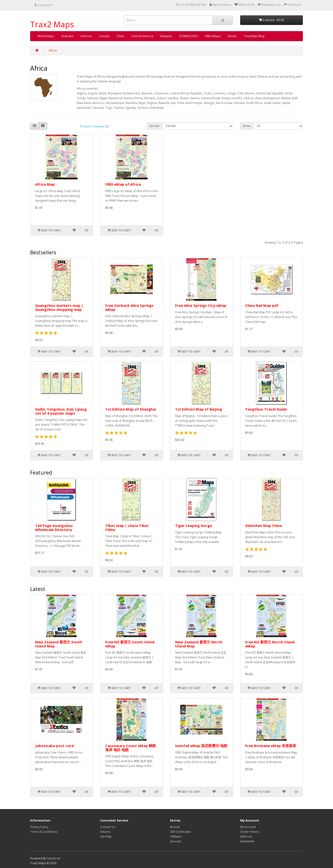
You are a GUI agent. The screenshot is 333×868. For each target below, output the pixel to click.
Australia (67, 36)
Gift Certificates (180, 832)
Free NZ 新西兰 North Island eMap (270, 644)
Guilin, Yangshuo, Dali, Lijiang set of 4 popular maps (61, 411)
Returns (105, 832)
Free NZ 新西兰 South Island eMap (130, 644)
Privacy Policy (39, 827)
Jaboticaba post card (54, 746)
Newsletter (247, 841)
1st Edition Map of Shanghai (131, 409)
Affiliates (176, 837)
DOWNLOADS (189, 36)
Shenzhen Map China (264, 525)
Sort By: (155, 126)
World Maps (46, 36)
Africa (53, 50)
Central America (142, 36)
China (120, 36)
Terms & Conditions (44, 832)
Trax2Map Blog (254, 36)
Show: (247, 126)
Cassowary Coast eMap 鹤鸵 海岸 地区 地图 (131, 748)
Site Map (106, 837)
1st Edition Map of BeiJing (199, 409)
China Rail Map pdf (262, 305)
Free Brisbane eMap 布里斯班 (271, 746)
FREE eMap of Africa (123, 184)
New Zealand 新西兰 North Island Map (199, 644)
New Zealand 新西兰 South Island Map (59, 644)
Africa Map (45, 184)
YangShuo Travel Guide (266, 409)
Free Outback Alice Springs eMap (129, 307)
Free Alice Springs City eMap (201, 305)
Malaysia (166, 36)
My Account (248, 827)
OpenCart (54, 858)
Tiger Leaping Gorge (194, 525)
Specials (176, 841)
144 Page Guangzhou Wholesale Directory (54, 528)
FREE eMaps (213, 36)
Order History (250, 832)
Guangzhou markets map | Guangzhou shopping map (59, 307)
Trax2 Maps (52, 24)
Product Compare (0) (94, 126)
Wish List (246, 837)
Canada (104, 36)
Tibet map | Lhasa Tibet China (127, 528)
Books (232, 36)
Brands (175, 827)
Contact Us (108, 827)
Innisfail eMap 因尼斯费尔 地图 (201, 746)
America (86, 36)
